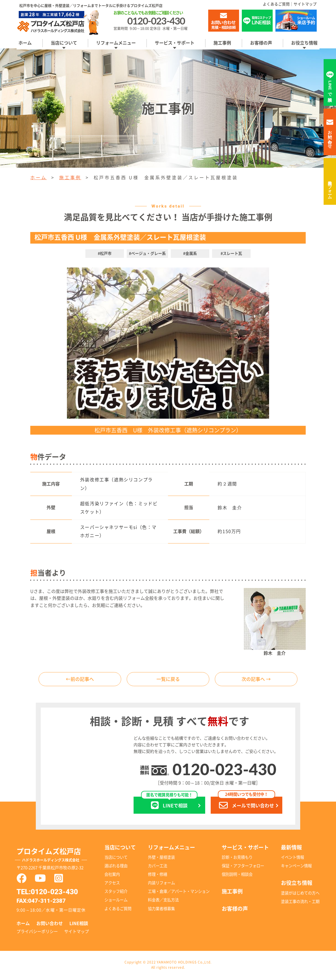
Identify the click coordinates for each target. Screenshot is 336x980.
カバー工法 (158, 867)
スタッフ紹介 (116, 892)
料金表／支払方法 (163, 901)
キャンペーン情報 (296, 867)
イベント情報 (292, 858)
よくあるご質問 (276, 4)
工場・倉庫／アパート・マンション (179, 892)
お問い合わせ (50, 924)
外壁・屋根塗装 (161, 858)
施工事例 (222, 43)
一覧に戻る (168, 680)
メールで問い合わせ (246, 804)
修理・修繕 (158, 875)
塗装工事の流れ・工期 (300, 902)
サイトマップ (305, 4)
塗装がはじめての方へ (300, 894)
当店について (64, 43)
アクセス (112, 884)
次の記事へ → (256, 680)
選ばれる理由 (116, 867)
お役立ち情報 (304, 43)
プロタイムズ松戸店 (56, 857)
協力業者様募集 (161, 909)
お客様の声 (261, 43)
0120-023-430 (224, 770)
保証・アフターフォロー (243, 867)
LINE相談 (79, 924)
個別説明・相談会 (237, 875)
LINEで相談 (169, 804)
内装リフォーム (330, 187)
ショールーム (116, 901)
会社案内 (112, 875)
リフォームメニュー (116, 43)
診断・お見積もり (237, 858)
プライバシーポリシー (37, 932)
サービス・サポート (175, 43)
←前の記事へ (80, 680)
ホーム (25, 43)
